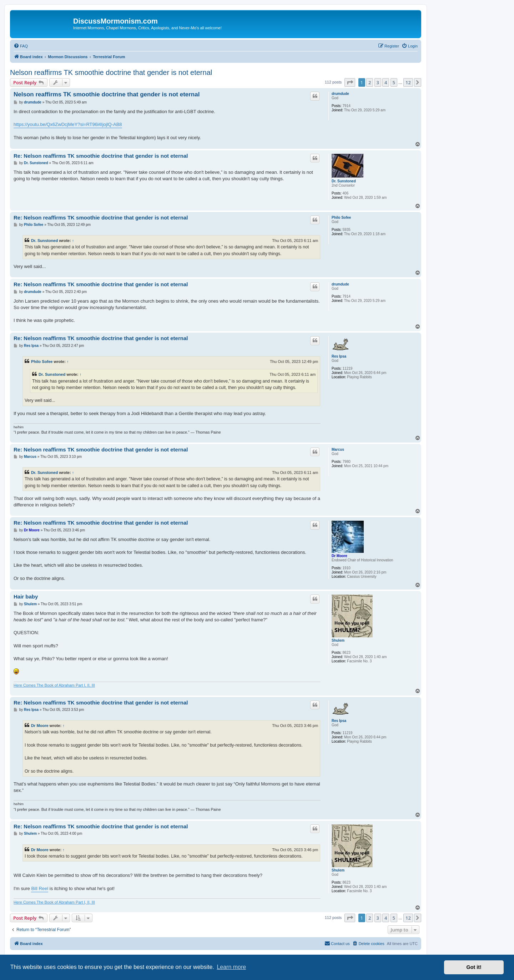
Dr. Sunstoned (344, 181)
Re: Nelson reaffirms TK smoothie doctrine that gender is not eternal (101, 156)
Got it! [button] (474, 967)
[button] (350, 82)
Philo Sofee (341, 218)
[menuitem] (21, 46)
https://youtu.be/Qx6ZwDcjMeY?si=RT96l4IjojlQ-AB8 (68, 124)
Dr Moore (339, 556)
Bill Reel (40, 888)
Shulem (338, 640)
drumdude (340, 94)
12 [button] (408, 82)
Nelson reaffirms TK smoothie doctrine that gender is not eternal (111, 72)
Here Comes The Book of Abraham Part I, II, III (54, 685)
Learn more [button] (231, 967)
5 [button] (394, 82)
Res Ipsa (339, 356)
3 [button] (378, 82)
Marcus (338, 449)
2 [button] (370, 82)
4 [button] (386, 82)
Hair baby (26, 597)
